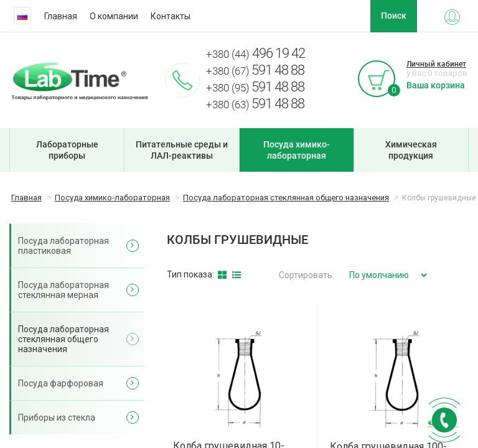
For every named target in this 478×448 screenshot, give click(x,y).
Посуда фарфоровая (61, 383)
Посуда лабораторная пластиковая (63, 246)
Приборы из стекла (57, 418)
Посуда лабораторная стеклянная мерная (63, 290)
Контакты (171, 16)
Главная (61, 16)
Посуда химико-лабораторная (297, 150)
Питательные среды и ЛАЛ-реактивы (182, 150)
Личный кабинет (436, 64)
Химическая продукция (411, 150)
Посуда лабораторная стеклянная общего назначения (63, 339)
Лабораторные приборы (67, 150)
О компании (114, 16)
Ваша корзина (436, 85)
